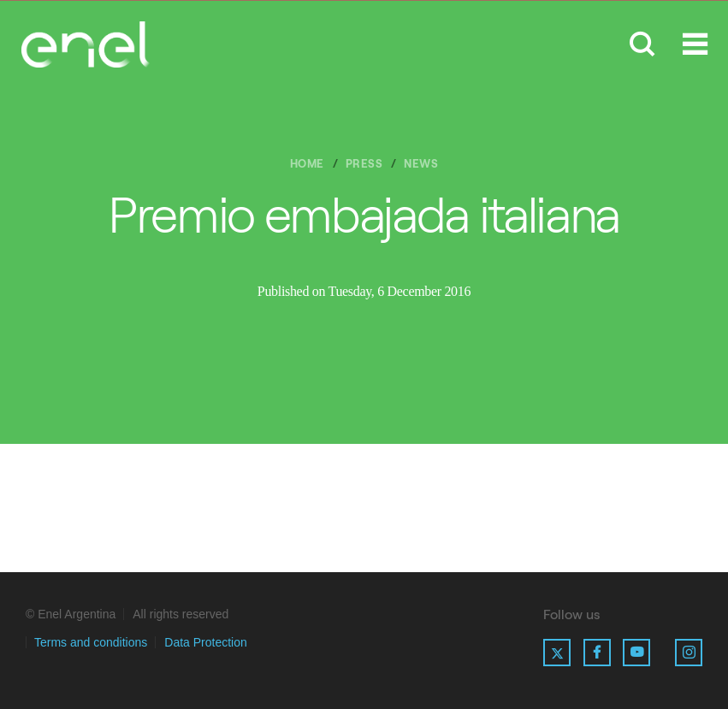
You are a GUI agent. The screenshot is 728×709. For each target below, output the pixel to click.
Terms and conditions (91, 642)
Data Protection (206, 642)
